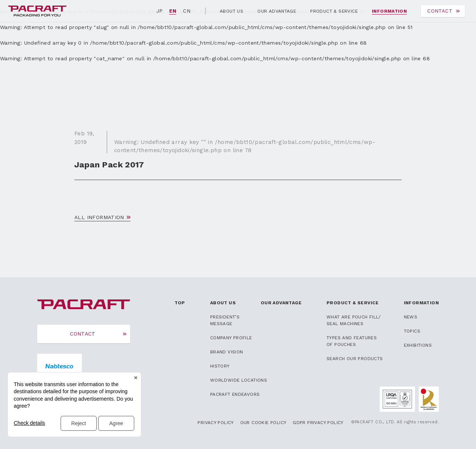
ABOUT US (231, 11)
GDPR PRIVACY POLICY (318, 423)
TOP (180, 303)
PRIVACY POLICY (216, 423)
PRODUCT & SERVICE (334, 11)
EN (173, 11)
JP (160, 11)
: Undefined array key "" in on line (245, 146)
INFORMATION (389, 11)
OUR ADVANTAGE (277, 11)
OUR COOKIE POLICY (263, 423)
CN (187, 11)
